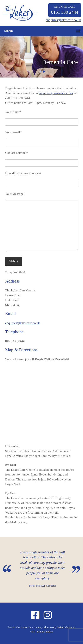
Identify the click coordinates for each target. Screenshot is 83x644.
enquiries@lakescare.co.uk (63, 20)
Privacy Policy (45, 631)
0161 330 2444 (15, 341)
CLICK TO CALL (65, 10)
